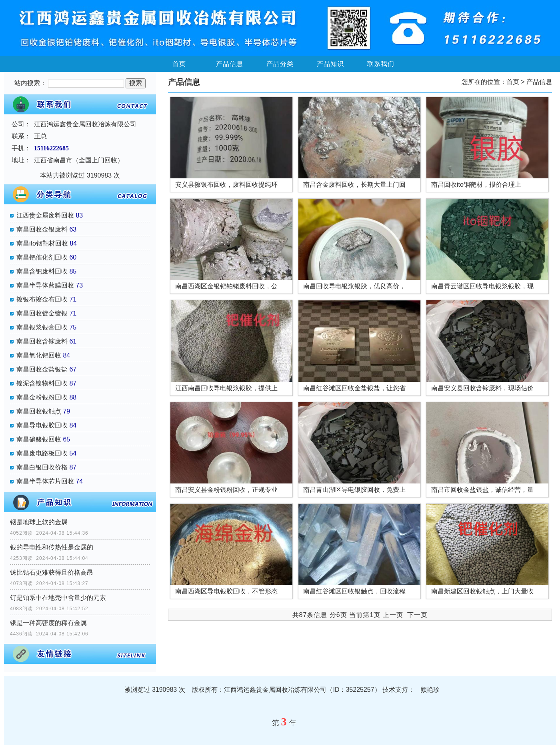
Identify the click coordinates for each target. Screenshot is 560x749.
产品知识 (330, 64)
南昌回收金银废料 (42, 229)
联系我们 (381, 64)
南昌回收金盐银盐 (42, 369)
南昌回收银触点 (39, 411)
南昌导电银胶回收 (42, 425)
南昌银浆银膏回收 (42, 327)
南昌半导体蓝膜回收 (45, 285)
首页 (179, 64)
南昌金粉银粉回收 (42, 397)
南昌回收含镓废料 (42, 341)
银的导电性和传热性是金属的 (52, 547)
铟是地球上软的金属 (39, 522)
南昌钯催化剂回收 (42, 257)
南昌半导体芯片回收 (45, 481)
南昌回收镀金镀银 (42, 313)
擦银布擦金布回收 (42, 299)
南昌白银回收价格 (42, 467)
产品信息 (230, 64)
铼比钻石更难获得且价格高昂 (52, 572)
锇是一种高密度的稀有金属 (48, 623)
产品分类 (280, 64)
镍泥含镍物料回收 (42, 383)
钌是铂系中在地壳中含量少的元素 (58, 598)
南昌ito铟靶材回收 (42, 243)
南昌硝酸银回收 (39, 439)
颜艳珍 (430, 690)
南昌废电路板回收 (42, 453)
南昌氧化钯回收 (39, 355)
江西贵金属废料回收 (45, 215)
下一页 (417, 615)
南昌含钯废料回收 (42, 271)
